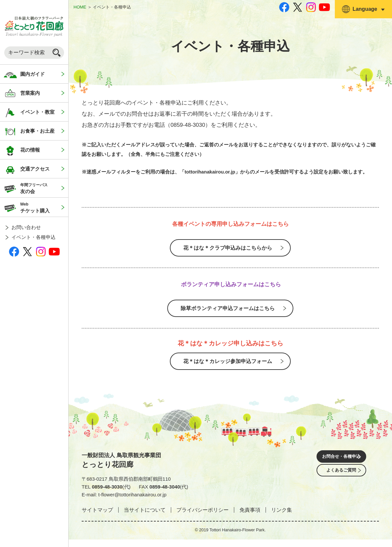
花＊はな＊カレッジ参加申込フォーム (227, 367)
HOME (80, 7)
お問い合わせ (26, 227)
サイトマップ (97, 517)
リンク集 (282, 517)
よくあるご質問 (341, 483)
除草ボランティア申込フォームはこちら (227, 312)
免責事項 (250, 517)
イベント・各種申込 (33, 237)
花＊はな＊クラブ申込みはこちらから (227, 249)
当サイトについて (145, 517)
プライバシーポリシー (203, 517)
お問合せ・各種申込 (341, 465)
